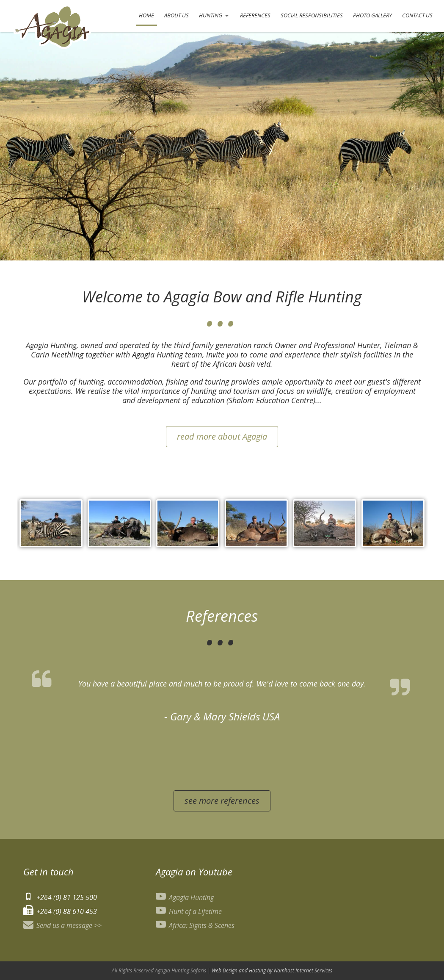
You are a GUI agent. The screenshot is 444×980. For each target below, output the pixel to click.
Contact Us (417, 15)
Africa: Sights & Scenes (195, 925)
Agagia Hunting (185, 897)
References (255, 15)
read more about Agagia (222, 436)
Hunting (212, 19)
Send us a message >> (62, 925)
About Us (176, 15)
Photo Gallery (372, 15)
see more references (222, 801)
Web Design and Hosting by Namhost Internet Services (272, 970)
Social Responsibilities (312, 15)
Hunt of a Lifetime (189, 911)
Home (146, 15)
